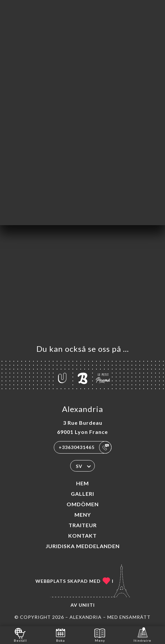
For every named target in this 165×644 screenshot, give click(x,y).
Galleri (82, 494)
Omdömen (83, 504)
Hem (82, 483)
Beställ (20, 635)
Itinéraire (142, 635)
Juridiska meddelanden (83, 546)
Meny (83, 515)
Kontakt (82, 536)
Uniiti (87, 605)
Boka (61, 635)
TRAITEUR (83, 525)
